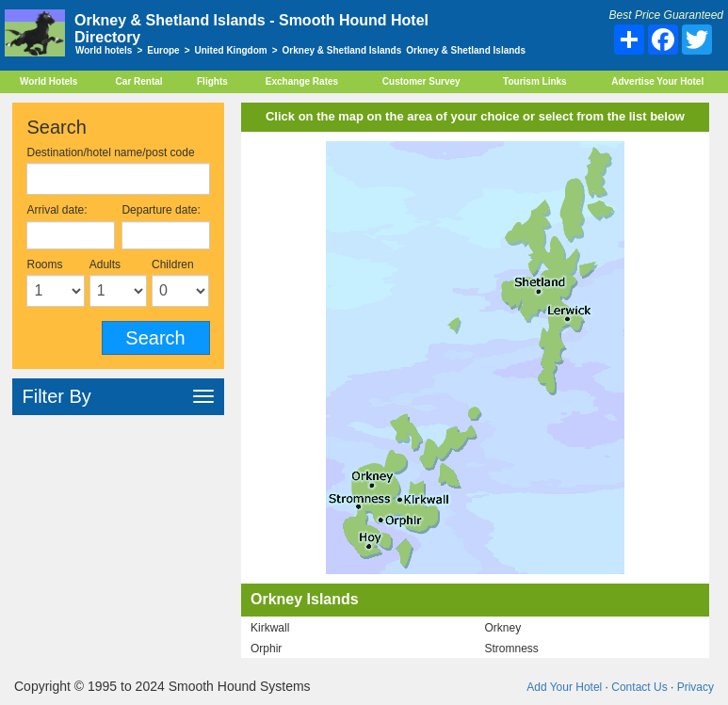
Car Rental (139, 81)
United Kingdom (231, 50)
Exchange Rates (302, 81)
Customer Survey (421, 81)
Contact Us (639, 687)
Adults (105, 264)
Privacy (696, 687)
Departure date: (161, 210)
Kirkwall (270, 628)
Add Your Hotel (564, 687)
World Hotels (49, 81)
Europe (163, 50)
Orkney (502, 628)
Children (173, 264)
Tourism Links (535, 81)
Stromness (511, 649)
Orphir (266, 649)
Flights (212, 81)
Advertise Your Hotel (657, 81)
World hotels (104, 50)
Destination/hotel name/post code (110, 152)
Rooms (44, 264)
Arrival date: (57, 210)
